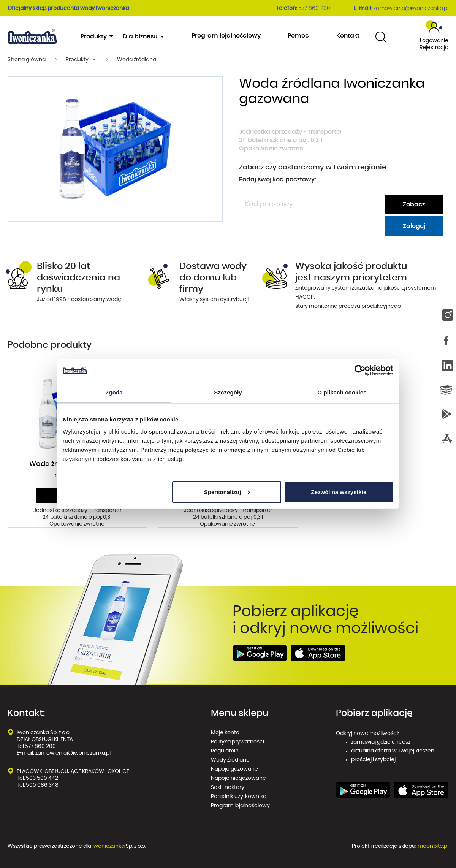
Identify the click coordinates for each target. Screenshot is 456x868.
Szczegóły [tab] (228, 392)
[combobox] (381, 37)
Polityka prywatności (238, 742)
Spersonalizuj (227, 492)
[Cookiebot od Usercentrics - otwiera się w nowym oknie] (360, 371)
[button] (81, 60)
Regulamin (225, 751)
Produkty (96, 36)
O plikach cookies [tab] (342, 392)
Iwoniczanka (108, 846)
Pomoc (298, 36)
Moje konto (225, 733)
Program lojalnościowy (226, 36)
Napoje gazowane (234, 769)
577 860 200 (314, 8)
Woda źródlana (137, 60)
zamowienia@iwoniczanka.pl (411, 8)
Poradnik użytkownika (239, 797)
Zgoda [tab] (114, 392)
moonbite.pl (433, 846)
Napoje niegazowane (238, 778)
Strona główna (27, 60)
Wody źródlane (230, 760)
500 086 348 (42, 785)
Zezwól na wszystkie (339, 492)
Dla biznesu (141, 36)
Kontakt (348, 36)
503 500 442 (42, 778)
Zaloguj (414, 226)
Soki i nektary (228, 787)
